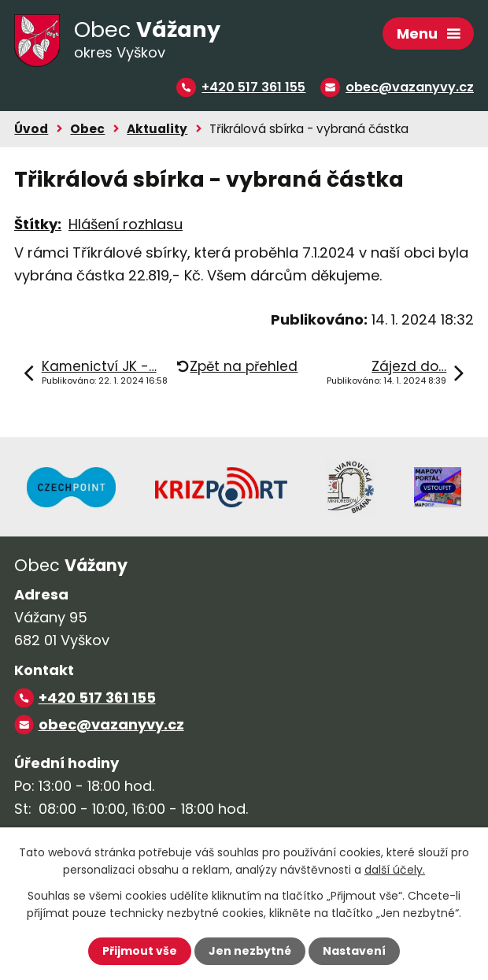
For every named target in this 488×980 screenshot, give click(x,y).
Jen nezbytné (250, 951)
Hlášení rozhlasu (126, 224)
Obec (87, 129)
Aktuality (157, 129)
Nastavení (354, 951)
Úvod (31, 129)
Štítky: (38, 224)
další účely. (395, 870)
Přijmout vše (140, 951)
